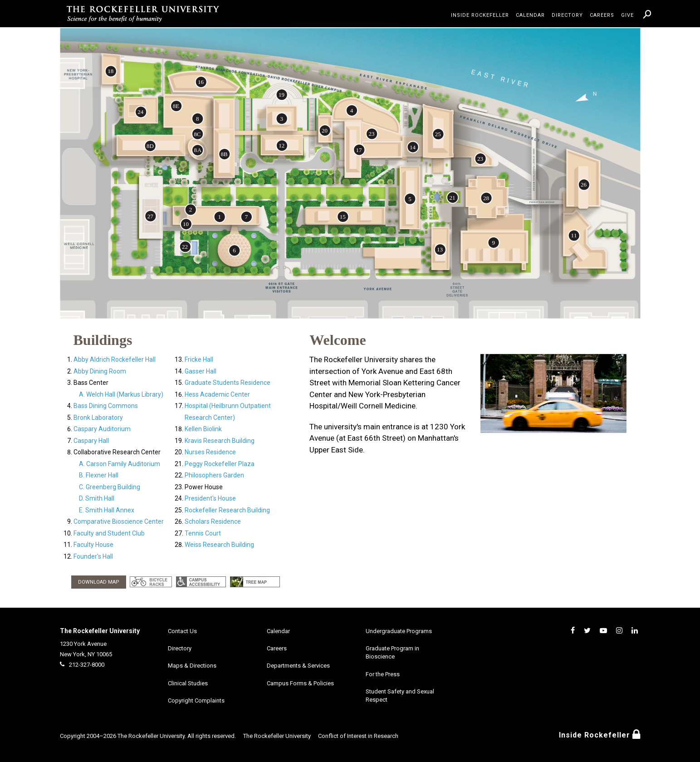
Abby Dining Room (100, 371)
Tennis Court (203, 533)
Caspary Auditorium (102, 429)
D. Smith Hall (97, 498)
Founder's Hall (93, 556)
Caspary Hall (91, 441)
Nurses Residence (210, 452)
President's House (210, 498)
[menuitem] (647, 14)
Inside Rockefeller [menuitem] (480, 15)
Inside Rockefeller (600, 735)
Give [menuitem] (627, 15)
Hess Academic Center (217, 394)
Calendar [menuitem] (530, 15)
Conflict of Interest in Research (358, 736)
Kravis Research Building (220, 441)
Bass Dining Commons (106, 406)
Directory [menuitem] (567, 15)
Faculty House (93, 545)
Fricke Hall (199, 359)
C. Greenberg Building (110, 487)
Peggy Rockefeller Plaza (220, 464)
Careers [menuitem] (602, 15)
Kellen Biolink (203, 429)
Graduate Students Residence (228, 383)
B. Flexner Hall (99, 475)
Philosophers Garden (214, 475)
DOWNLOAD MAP (99, 582)
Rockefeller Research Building (227, 510)
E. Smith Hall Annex (107, 510)
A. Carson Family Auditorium (120, 464)
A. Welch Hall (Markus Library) (121, 394)
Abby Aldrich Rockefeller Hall (115, 359)
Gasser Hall (201, 371)
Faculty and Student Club (109, 533)
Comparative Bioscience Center (119, 521)
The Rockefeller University (100, 631)
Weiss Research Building (219, 545)
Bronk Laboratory (98, 418)
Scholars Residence (213, 521)
